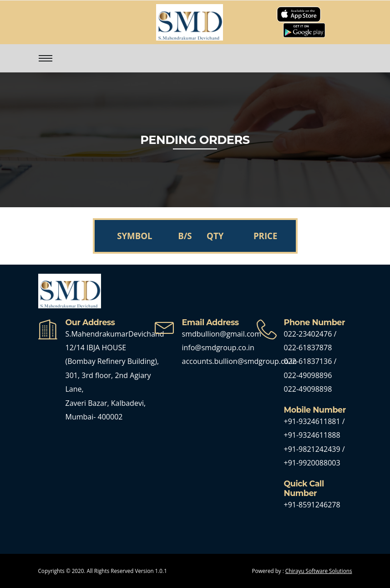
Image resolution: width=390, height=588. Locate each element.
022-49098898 (308, 389)
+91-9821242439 (313, 449)
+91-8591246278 (312, 505)
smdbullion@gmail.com (222, 334)
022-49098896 (308, 375)
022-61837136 (308, 361)
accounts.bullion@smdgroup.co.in (240, 361)
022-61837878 (308, 348)
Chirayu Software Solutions (319, 571)
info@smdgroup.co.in (218, 348)
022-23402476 (308, 334)
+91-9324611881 (313, 421)
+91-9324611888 (312, 435)
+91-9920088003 (312, 463)
